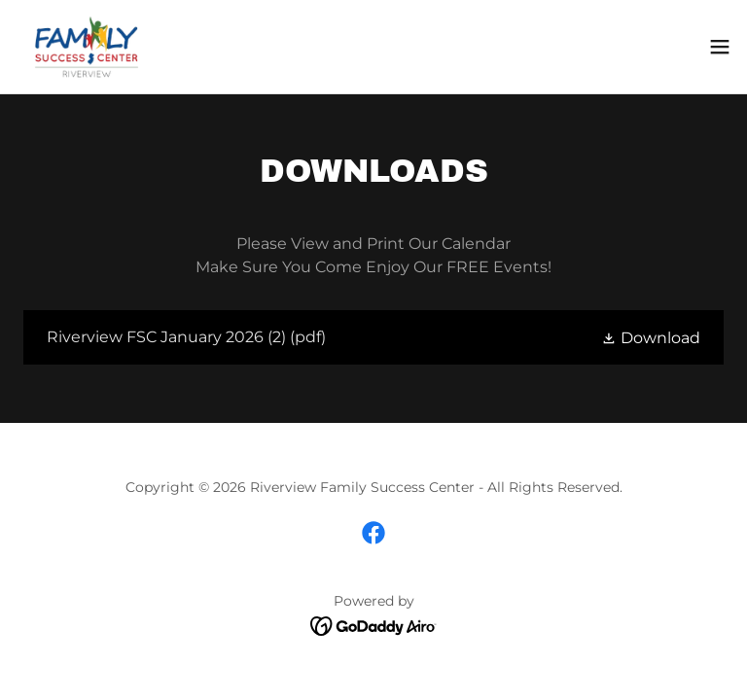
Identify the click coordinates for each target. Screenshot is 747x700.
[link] (87, 47)
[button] (720, 47)
